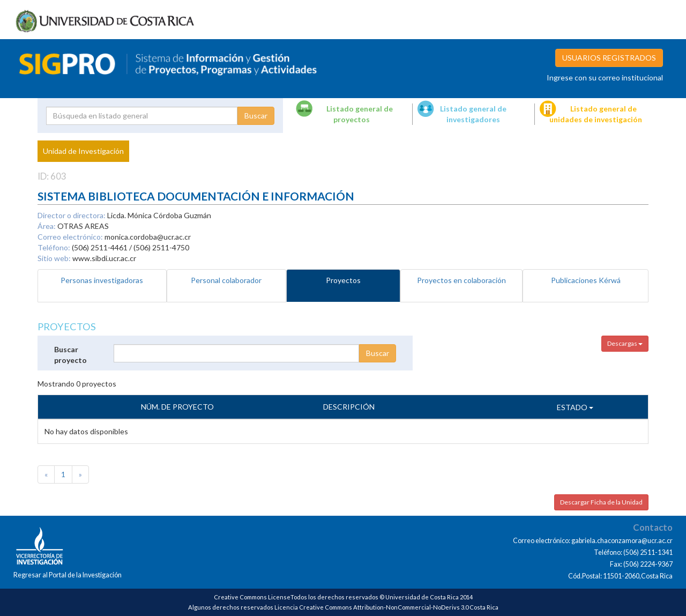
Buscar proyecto (70, 355)
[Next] (80, 474)
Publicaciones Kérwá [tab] (586, 280)
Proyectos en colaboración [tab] (461, 280)
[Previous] (46, 474)
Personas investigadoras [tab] (102, 280)
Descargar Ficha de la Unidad (601, 502)
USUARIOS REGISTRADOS (609, 58)
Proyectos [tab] (343, 280)
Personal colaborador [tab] (226, 280)
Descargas (625, 343)
